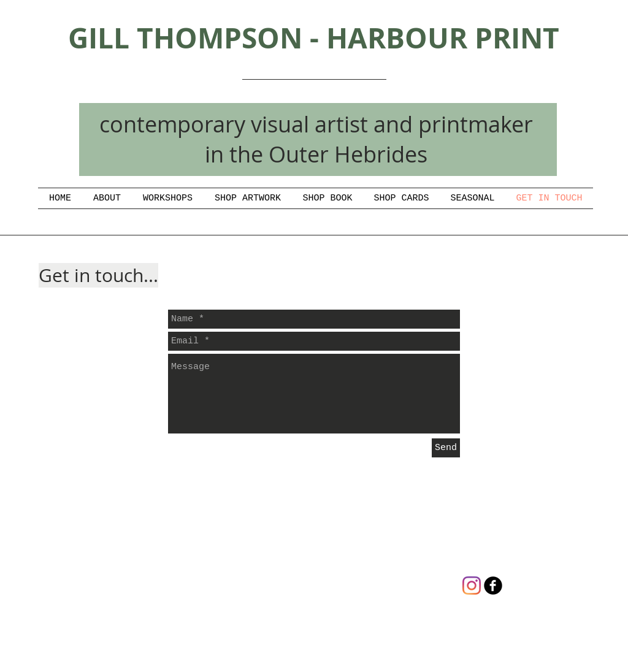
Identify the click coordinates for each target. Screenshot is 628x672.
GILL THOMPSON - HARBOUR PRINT (314, 38)
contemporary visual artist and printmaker (316, 124)
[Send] (446, 448)
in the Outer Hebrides (316, 154)
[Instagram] (472, 586)
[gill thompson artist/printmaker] (493, 586)
